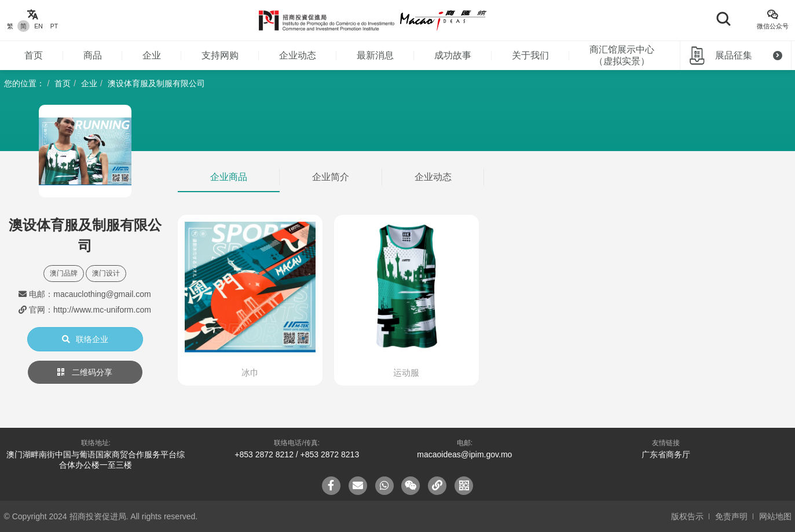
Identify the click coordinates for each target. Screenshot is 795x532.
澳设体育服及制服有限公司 (156, 83)
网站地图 (775, 516)
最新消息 (375, 55)
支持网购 (220, 55)
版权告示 (687, 516)
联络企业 (85, 339)
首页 (34, 55)
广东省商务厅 (666, 454)
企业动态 (298, 55)
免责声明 (731, 516)
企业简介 (331, 177)
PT (54, 26)
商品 (93, 55)
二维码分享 (85, 372)
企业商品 (229, 177)
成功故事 (453, 55)
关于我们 (530, 55)
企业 (152, 55)
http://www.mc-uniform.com (102, 310)
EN (39, 26)
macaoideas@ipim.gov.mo (464, 454)
